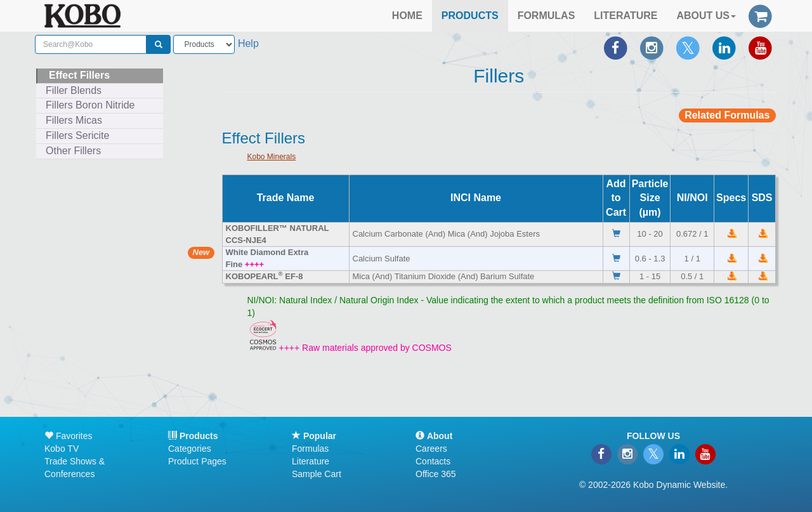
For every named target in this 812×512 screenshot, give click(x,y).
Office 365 (436, 474)
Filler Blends (74, 90)
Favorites (68, 436)
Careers (431, 449)
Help (248, 43)
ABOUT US (706, 16)
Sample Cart (317, 474)
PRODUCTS (470, 16)
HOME (407, 16)
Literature (311, 461)
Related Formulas (727, 115)
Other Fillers (73, 151)
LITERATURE (625, 16)
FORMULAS (547, 16)
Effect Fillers (79, 75)
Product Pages (197, 461)
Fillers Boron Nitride (90, 105)
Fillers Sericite (77, 135)
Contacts (433, 461)
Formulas (310, 449)
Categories (190, 449)
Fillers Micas (74, 120)
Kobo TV (62, 449)
